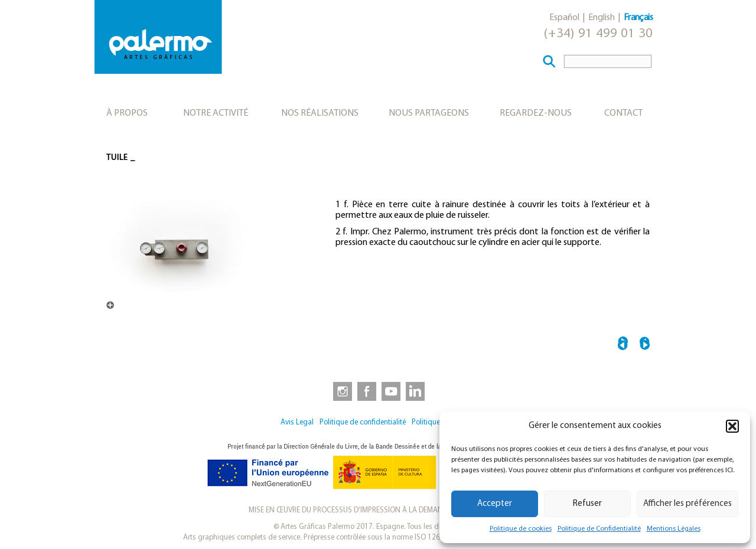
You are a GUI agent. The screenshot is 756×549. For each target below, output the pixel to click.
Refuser (587, 504)
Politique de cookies (521, 529)
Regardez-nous (536, 113)
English (602, 18)
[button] (732, 426)
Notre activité (216, 113)
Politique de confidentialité (363, 422)
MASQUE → (645, 345)
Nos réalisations (320, 113)
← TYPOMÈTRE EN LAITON (623, 345)
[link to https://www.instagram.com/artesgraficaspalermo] (340, 391)
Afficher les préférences (687, 504)
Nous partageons (429, 113)
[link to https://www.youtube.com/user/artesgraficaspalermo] (391, 391)
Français (638, 18)
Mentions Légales (674, 529)
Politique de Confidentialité (599, 529)
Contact (623, 113)
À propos (127, 113)
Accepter (495, 504)
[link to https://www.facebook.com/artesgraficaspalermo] (366, 391)
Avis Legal (297, 422)
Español (564, 18)
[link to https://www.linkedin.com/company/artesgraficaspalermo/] (416, 391)
